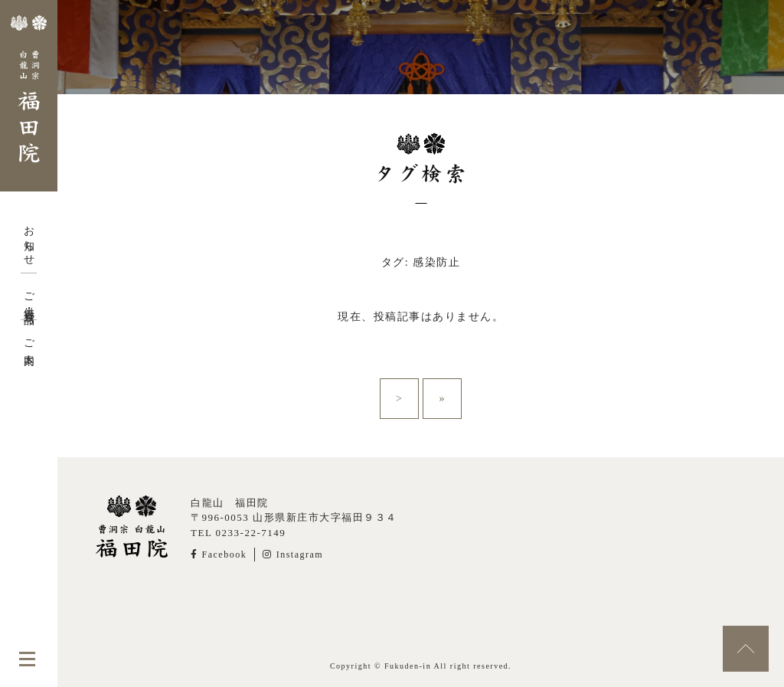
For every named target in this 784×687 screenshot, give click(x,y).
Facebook (219, 555)
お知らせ (29, 240)
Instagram (293, 555)
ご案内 (29, 340)
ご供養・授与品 (29, 296)
